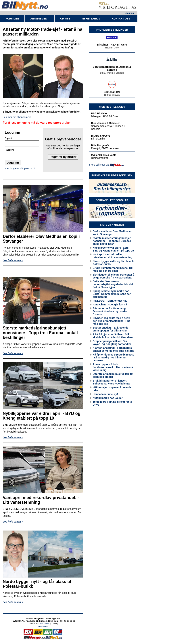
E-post (8, 138)
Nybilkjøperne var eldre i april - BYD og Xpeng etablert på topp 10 (113, 249)
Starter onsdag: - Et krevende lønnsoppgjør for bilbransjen (111, 329)
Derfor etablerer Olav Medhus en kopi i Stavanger (112, 233)
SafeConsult (44, 624)
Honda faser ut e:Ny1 (105, 394)
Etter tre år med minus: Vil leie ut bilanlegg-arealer (113, 375)
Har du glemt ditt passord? (20, 168)
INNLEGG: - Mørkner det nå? (110, 301)
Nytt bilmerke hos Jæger (108, 398)
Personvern (43, 627)
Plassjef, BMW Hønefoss (105, 148)
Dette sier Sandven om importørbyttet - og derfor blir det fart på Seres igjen (113, 284)
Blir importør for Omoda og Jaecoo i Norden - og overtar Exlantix (110, 311)
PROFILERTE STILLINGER (112, 30)
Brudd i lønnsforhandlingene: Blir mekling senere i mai (113, 269)
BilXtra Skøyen (112, 96)
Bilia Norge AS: (100, 145)
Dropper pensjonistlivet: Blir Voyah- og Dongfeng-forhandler (112, 343)
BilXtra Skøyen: (100, 136)
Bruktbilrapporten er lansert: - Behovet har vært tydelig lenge (111, 382)
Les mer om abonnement (17, 117)
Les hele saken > (13, 260)
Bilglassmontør (100, 158)
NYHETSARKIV (91, 19)
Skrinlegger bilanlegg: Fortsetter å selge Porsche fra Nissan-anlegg (114, 276)
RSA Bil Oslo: (99, 113)
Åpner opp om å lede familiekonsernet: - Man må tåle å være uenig (113, 367)
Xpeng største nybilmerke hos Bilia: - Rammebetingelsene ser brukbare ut (112, 294)
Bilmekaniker (112, 93)
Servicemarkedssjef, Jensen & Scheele (112, 69)
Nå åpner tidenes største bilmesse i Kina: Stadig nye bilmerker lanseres (113, 358)
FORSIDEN (12, 19)
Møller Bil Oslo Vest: (103, 155)
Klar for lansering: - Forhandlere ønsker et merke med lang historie (113, 349)
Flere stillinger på (99, 165)
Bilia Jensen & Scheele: (105, 123)
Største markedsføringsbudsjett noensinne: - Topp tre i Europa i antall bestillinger (112, 241)
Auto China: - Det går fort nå (110, 305)
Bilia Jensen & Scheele (112, 74)
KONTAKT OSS (121, 19)
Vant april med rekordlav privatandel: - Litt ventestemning (112, 256)
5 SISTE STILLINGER (112, 107)
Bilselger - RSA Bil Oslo (112, 46)
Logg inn (129, 13)
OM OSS (65, 19)
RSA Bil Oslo (112, 49)
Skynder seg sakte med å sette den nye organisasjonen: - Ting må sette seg (112, 321)
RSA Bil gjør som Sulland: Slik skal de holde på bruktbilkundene (113, 336)
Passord (9, 150)
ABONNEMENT (39, 19)
